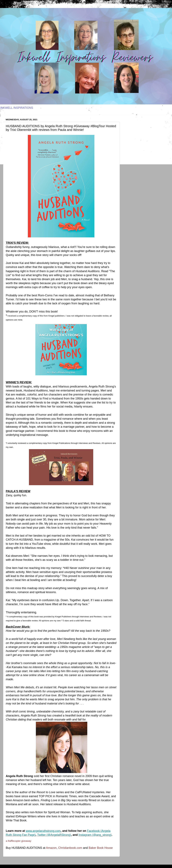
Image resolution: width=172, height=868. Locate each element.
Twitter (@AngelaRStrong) (54, 835)
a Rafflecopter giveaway (18, 841)
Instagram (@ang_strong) (95, 835)
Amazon (51, 848)
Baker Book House (101, 848)
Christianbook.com (70, 848)
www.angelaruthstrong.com (43, 831)
